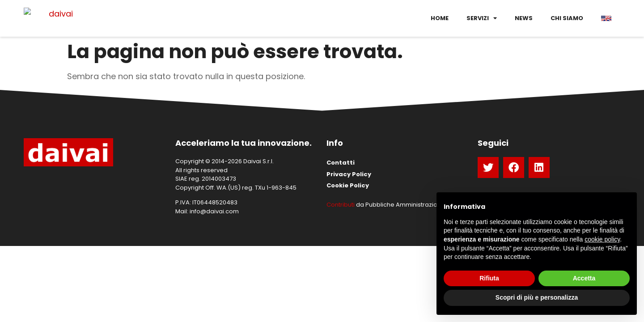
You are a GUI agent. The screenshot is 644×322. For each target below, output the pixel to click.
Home (440, 18)
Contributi (341, 205)
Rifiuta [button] (489, 278)
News (524, 18)
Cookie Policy (348, 185)
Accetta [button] (584, 278)
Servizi (482, 18)
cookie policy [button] (602, 239)
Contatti (341, 163)
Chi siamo (567, 18)
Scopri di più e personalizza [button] (537, 297)
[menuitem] (606, 18)
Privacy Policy (349, 174)
